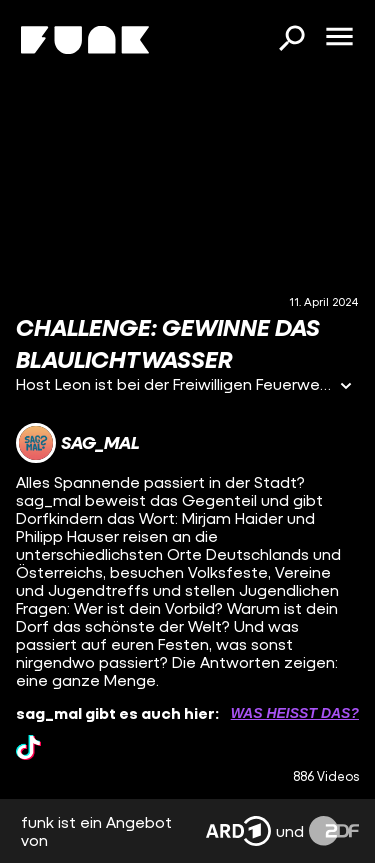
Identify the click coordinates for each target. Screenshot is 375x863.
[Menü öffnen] (339, 38)
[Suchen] (291, 40)
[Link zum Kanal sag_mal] (78, 443)
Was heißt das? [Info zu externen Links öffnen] (295, 713)
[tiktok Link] (28, 747)
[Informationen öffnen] (346, 387)
